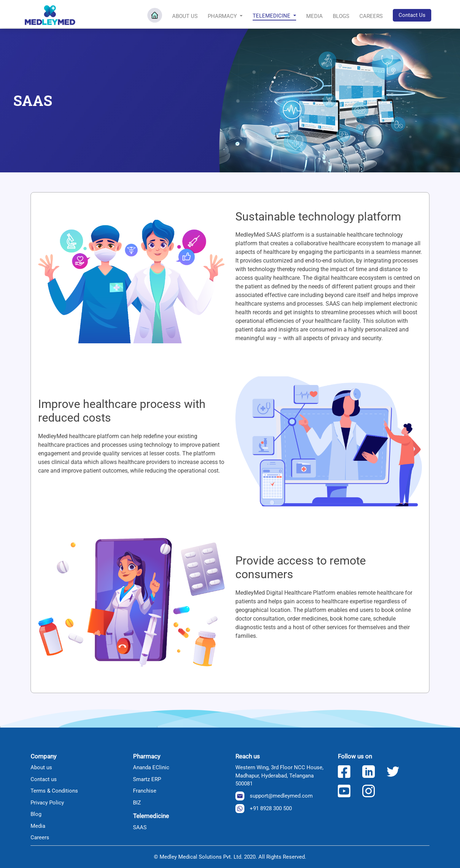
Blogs (341, 16)
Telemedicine (272, 15)
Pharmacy (223, 16)
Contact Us (412, 15)
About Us (185, 16)
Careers (371, 16)
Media (314, 16)
